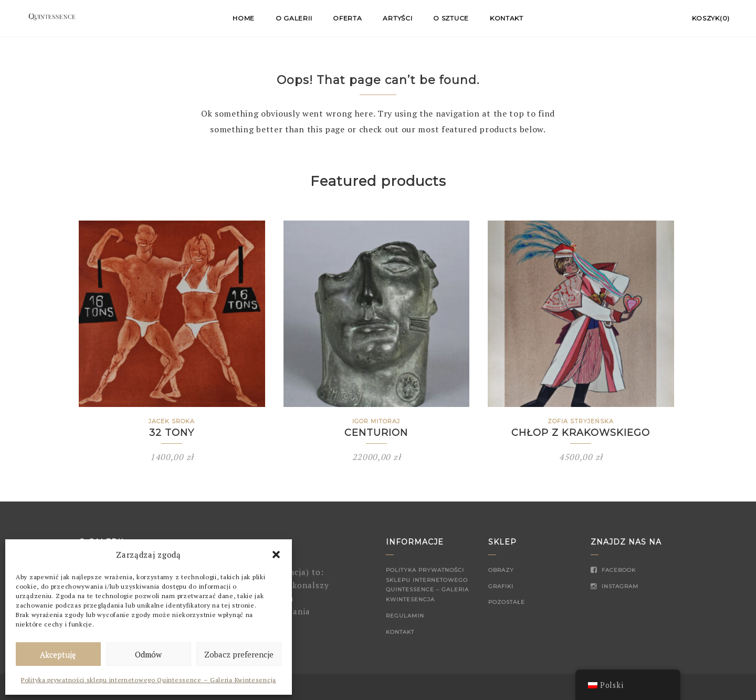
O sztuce (451, 18)
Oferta (347, 18)
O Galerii (294, 18)
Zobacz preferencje (239, 654)
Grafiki (501, 586)
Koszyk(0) (711, 18)
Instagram (615, 586)
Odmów (148, 654)
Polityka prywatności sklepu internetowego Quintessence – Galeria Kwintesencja (149, 680)
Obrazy (501, 570)
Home (244, 18)
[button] (276, 555)
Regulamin (405, 616)
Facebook (613, 570)
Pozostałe (507, 602)
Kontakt (507, 18)
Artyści (397, 18)
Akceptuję (58, 654)
